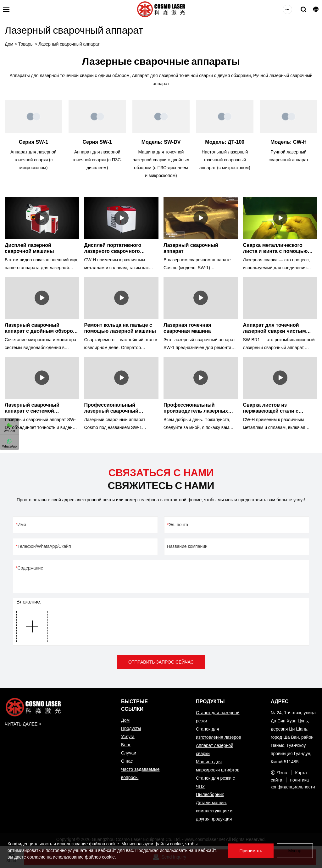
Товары (26, 44)
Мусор (295, 851)
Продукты (131, 728)
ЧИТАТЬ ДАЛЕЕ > (23, 724)
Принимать (251, 851)
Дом (9, 44)
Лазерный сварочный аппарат (69, 44)
